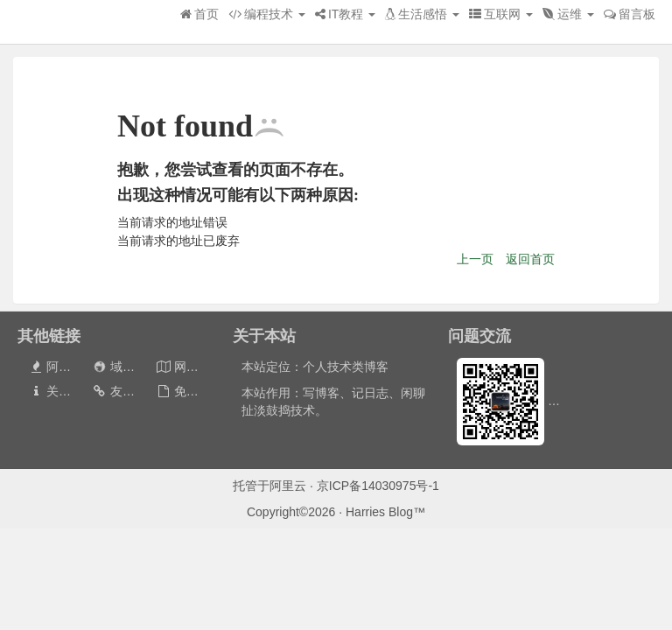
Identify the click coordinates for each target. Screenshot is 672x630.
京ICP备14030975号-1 (378, 486)
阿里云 (288, 486)
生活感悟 (422, 14)
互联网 (501, 14)
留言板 (630, 14)
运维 (568, 14)
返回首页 (530, 259)
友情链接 (126, 391)
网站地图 (189, 367)
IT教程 (345, 14)
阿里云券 (62, 367)
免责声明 (189, 391)
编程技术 (267, 14)
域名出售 (125, 367)
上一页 (475, 259)
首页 (199, 14)
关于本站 (62, 391)
